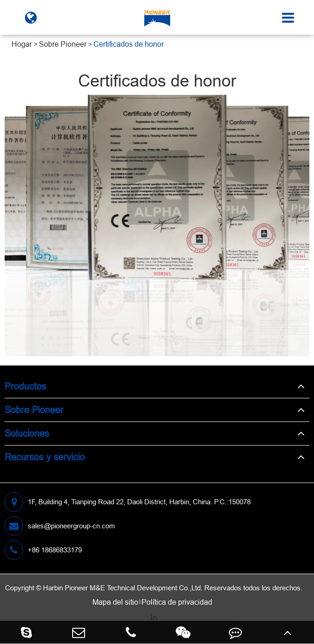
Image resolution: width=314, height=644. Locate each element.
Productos (25, 386)
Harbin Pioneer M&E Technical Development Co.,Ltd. (123, 588)
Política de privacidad (177, 602)
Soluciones (27, 433)
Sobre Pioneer (63, 44)
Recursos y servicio (45, 457)
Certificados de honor (129, 44)
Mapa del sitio (115, 602)
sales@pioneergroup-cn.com (60, 526)
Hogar (22, 44)
